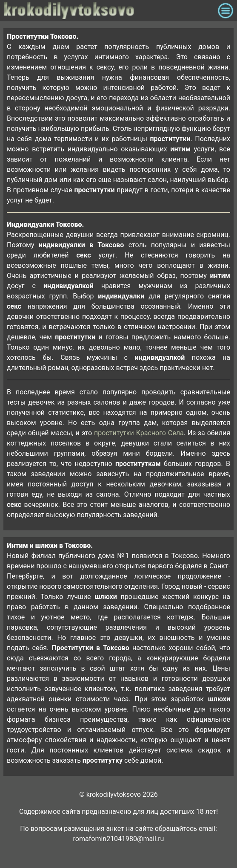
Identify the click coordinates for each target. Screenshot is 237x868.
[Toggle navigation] (226, 11)
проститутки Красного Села (139, 433)
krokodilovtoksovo (109, 11)
